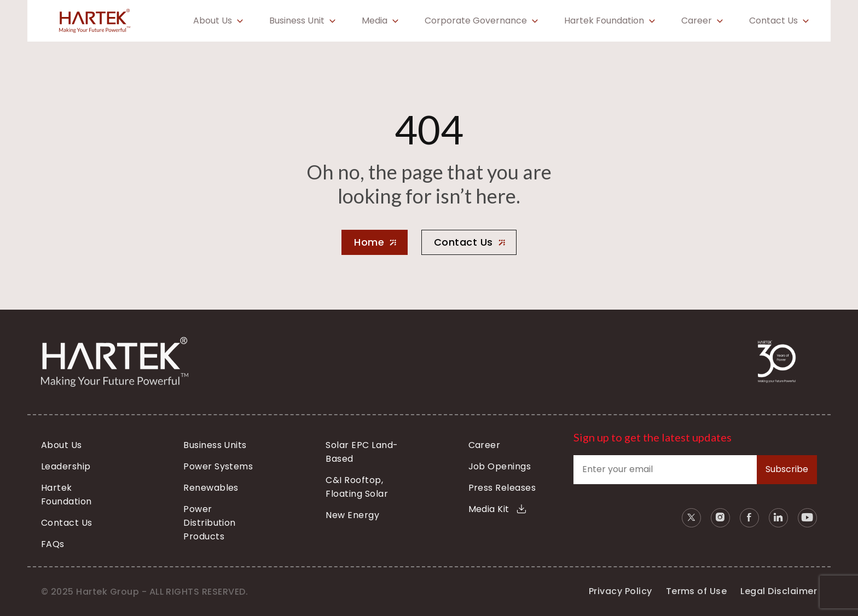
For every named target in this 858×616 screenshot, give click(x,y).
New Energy (352, 515)
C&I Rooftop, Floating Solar (357, 487)
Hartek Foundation (604, 21)
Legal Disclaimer (779, 591)
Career (697, 21)
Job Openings (500, 466)
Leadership (66, 466)
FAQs (53, 544)
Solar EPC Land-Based (362, 452)
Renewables (211, 488)
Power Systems (218, 466)
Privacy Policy (621, 591)
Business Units (215, 445)
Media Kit (497, 509)
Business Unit (297, 21)
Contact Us (773, 21)
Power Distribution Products (210, 523)
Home (369, 242)
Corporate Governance (476, 21)
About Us (213, 21)
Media (375, 21)
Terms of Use (697, 591)
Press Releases (502, 488)
